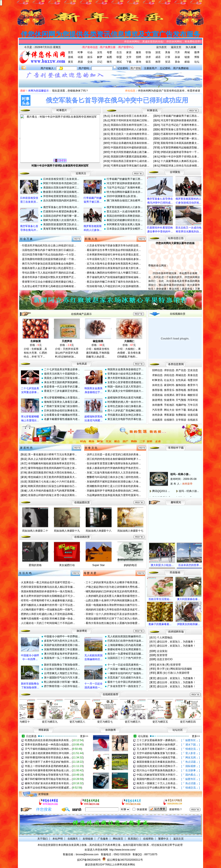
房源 (80, 62)
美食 (168, 52)
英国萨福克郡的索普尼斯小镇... (62, 645)
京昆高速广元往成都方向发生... (125, 678)
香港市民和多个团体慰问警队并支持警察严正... (49, 277)
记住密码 (123, 68)
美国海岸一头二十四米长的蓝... (62, 658)
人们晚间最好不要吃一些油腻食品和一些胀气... (48, 610)
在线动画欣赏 (82, 537)
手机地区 (169, 405)
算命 (177, 62)
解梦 (100, 57)
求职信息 (169, 370)
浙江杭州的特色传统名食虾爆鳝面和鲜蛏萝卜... (114, 459)
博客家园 (169, 415)
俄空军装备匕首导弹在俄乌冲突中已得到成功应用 (60, 166)
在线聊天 (169, 420)
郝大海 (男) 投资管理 (169, 665)
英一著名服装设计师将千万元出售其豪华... (52, 454)
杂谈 (177, 57)
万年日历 (193, 405)
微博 (197, 52)
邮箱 (187, 62)
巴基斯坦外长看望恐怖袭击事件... (180, 134)
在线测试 (169, 395)
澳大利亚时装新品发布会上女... (125, 378)
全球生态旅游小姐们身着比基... (125, 406)
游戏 (71, 57)
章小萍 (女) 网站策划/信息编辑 (174, 669)
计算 (168, 57)
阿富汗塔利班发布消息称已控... (61, 183)
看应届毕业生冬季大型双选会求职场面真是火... (114, 250)
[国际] (157, 129)
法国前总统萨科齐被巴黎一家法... (180, 138)
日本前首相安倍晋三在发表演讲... (130, 116)
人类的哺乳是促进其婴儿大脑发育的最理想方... (113, 596)
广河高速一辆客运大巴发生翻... (125, 669)
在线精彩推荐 (110, 694)
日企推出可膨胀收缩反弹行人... (62, 669)
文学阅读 (181, 420)
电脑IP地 (181, 405)
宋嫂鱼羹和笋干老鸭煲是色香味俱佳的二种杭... (114, 491)
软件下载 (181, 410)
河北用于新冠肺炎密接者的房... (125, 183)
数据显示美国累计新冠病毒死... (61, 192)
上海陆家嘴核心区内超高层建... (125, 645)
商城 (187, 52)
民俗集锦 (175, 572)
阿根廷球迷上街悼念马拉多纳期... (180, 166)
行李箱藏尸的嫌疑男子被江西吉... (180, 116)
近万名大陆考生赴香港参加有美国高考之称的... (114, 264)
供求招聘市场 (176, 632)
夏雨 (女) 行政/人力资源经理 (173, 673)
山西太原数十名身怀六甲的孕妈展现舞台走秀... (113, 600)
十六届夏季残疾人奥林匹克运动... (180, 161)
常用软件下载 (176, 448)
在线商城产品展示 (81, 314)
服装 (139, 52)
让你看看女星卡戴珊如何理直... (62, 415)
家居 (129, 52)
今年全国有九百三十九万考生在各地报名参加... (114, 259)
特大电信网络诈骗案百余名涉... (125, 192)
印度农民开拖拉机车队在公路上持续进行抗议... (49, 246)
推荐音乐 (169, 390)
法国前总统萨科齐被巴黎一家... (61, 216)
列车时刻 (193, 400)
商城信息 (181, 375)
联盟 (119, 57)
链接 (187, 57)
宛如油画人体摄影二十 (35, 531)
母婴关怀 (193, 380)
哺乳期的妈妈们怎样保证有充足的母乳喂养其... (113, 591)
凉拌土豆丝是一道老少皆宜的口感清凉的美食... (114, 454)
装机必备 (193, 410)
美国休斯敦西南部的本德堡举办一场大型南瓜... (48, 591)
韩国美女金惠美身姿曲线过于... (125, 369)
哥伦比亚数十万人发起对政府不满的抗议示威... (49, 273)
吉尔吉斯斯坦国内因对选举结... (61, 201)
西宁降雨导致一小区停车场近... (62, 686)
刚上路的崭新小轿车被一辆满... (62, 682)
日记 (100, 62)
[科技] (107, 157)
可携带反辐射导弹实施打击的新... (130, 166)
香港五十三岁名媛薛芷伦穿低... (62, 391)
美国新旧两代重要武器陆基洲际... (130, 157)
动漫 (80, 57)
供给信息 (169, 375)
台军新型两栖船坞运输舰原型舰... (180, 148)
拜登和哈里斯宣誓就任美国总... (61, 196)
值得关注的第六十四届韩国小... (62, 374)
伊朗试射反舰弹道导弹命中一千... (180, 152)
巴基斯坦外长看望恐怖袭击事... (61, 212)
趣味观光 (176, 502)
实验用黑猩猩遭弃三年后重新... (62, 649)
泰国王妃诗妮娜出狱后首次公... (125, 220)
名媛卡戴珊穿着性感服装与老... (62, 419)
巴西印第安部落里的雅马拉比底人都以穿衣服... (48, 587)
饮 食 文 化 (91, 448)
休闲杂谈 (157, 415)
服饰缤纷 (181, 385)
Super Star (99, 565)
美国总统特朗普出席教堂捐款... (125, 216)
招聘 (139, 57)
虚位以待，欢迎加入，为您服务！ (176, 642)
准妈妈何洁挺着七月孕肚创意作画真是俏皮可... (113, 610)
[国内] (157, 116)
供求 (148, 57)
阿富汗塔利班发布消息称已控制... (130, 120)
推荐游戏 (193, 390)
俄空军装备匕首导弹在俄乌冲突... (180, 129)
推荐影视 (157, 390)
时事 (80, 52)
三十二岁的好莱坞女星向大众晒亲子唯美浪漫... (113, 582)
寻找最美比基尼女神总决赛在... (125, 415)
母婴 (109, 52)
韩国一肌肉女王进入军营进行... (125, 387)
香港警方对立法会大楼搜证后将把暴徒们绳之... (49, 282)
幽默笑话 (193, 395)
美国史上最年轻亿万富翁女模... (62, 378)
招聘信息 (157, 370)
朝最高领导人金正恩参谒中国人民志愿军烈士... (49, 268)
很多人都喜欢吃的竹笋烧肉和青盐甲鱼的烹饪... (114, 468)
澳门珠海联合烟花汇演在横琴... (125, 201)
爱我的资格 (35, 565)
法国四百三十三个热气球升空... (125, 658)
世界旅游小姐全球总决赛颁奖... (125, 374)
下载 (129, 62)
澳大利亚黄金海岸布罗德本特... (62, 654)
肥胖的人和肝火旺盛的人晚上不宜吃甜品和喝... (48, 614)
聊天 (109, 62)
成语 (158, 57)
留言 (148, 62)
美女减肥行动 (67, 565)
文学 (129, 57)
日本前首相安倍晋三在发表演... (61, 179)
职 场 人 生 (91, 239)
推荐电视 (181, 390)
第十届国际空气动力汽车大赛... (62, 678)
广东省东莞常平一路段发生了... (125, 686)
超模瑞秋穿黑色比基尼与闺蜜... (125, 398)
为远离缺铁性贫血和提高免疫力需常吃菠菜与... (114, 495)
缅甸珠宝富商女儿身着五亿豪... (62, 402)
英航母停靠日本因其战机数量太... (180, 143)
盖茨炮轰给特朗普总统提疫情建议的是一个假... (49, 259)
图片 (64, 110)
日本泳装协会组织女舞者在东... (62, 411)
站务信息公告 (176, 238)
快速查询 (169, 400)
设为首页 (161, 47)
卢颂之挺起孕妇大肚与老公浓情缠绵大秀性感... (113, 587)
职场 (148, 52)
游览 (158, 52)
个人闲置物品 (165, 638)
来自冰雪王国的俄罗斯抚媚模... (62, 382)
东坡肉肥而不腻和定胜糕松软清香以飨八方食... (114, 482)
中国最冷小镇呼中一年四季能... (62, 636)
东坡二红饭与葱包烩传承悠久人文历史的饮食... (114, 473)
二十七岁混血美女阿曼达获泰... (62, 369)
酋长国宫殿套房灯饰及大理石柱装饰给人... (52, 473)
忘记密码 (165, 68)
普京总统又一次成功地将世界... (125, 212)
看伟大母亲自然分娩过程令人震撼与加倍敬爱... (113, 623)
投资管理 (162, 655)
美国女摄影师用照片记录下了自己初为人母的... (113, 619)
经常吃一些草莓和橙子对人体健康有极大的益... (48, 600)
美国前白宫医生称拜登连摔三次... (130, 125)
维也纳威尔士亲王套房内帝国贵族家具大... (52, 477)
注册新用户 (150, 68)
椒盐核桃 (98, 341)
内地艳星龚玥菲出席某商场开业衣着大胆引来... (114, 268)
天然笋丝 (67, 341)
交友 (90, 62)
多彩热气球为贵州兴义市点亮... (62, 641)
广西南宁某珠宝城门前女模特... (62, 406)
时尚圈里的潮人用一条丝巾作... (125, 402)
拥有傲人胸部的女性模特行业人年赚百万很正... (114, 273)
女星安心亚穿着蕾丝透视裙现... (125, 382)
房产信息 (181, 370)
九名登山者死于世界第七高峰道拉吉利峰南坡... (49, 286)
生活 (119, 52)
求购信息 (157, 375)
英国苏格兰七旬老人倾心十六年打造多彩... (52, 482)
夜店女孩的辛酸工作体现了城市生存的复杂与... (114, 282)
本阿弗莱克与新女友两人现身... (125, 224)
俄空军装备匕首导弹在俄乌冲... (61, 207)
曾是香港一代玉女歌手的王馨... (62, 387)
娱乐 (90, 57)
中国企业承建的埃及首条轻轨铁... (130, 143)
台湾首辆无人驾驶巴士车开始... (62, 673)
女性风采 (82, 364)
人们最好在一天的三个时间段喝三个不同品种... (48, 623)
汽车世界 (157, 410)
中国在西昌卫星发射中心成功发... (130, 161)
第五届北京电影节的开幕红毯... (125, 419)
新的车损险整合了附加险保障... (62, 665)
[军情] (157, 143)
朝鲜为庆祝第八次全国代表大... (61, 220)
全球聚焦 (175, 172)
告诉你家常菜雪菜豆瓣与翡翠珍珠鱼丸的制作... (114, 464)
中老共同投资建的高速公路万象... (130, 152)
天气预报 (181, 400)
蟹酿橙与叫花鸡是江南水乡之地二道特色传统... (114, 477)
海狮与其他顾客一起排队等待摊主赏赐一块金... (48, 619)
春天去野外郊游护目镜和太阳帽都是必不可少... (48, 596)
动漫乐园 (193, 415)
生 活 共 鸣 (25, 573)
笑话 (168, 62)
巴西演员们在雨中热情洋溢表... (125, 641)
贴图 (109, 57)
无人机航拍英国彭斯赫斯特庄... (125, 636)
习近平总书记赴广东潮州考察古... (180, 125)
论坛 (197, 62)
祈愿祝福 (157, 395)
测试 (119, 62)
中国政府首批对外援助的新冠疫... (130, 148)
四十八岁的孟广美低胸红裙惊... (125, 411)
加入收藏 (191, 47)
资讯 (155, 110)
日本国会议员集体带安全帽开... (125, 229)
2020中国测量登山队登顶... (122, 196)
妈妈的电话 (130, 565)
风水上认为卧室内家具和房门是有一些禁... (52, 459)
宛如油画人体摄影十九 (67, 531)
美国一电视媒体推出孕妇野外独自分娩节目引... (113, 605)
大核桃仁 (129, 341)
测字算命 (181, 395)
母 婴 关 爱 (90, 573)
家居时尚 (169, 385)
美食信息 (193, 375)
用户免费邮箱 (181, 68)
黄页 (71, 62)
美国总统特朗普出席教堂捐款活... (130, 138)
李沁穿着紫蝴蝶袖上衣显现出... (62, 398)
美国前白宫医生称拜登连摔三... (61, 188)
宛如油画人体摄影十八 (99, 531)
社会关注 (169, 380)
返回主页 (176, 47)
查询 (139, 62)
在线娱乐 (193, 420)
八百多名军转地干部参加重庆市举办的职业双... (114, 246)
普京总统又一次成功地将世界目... (130, 134)
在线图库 (157, 420)
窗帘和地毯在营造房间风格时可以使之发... (52, 468)
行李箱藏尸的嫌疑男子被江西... (125, 179)
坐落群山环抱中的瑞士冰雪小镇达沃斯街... (52, 495)
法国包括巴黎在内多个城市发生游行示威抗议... (49, 250)
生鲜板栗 (36, 341)
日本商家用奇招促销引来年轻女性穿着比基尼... (114, 255)
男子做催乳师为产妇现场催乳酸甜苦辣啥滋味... (114, 277)
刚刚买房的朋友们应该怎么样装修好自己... (52, 486)
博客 (197, 57)
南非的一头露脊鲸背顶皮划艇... (125, 654)
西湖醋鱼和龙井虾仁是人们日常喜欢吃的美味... (114, 486)
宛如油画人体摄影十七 (130, 531)
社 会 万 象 (26, 239)
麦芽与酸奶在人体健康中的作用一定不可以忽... (48, 605)
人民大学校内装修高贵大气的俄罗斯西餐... (52, 491)
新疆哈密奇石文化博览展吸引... (125, 649)
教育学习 (193, 385)
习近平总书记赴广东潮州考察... (125, 188)
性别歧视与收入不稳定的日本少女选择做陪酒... (114, 286)
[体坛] (157, 157)
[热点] (107, 116)
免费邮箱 (181, 415)
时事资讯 (157, 380)
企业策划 (162, 651)
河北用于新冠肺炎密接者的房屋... (180, 120)
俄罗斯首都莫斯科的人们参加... (125, 207)
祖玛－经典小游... (180, 496)
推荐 (158, 62)
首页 (71, 52)
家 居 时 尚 (26, 448)
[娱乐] (107, 129)
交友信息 (193, 370)
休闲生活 (157, 385)
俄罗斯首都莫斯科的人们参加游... (130, 129)
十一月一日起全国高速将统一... (125, 665)
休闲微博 (157, 405)
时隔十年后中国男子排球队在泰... (180, 157)
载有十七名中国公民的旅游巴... (125, 682)
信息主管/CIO (165, 659)
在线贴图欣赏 (82, 502)
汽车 (177, 52)
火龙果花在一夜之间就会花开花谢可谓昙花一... (48, 582)
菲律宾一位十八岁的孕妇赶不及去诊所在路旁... (113, 614)
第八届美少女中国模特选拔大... (125, 391)
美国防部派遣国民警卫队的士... (61, 224)
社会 (90, 52)
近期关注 (81, 173)
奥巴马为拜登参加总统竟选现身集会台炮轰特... (49, 264)
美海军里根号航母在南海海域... (61, 229)
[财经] (107, 143)
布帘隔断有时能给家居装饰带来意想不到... (52, 464)
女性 (100, 52)
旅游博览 (157, 400)
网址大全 (169, 410)
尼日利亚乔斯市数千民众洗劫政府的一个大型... (49, 255)
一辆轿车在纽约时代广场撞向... (125, 673)
